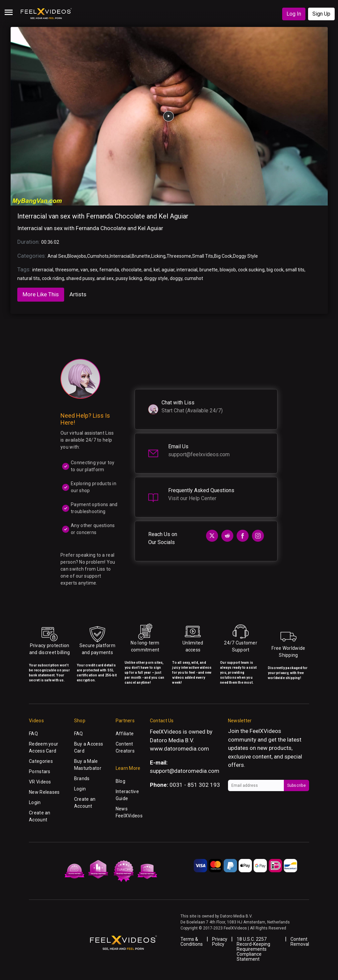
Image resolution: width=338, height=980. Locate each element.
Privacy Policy (220, 942)
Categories (41, 761)
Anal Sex (57, 256)
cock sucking (251, 270)
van (84, 270)
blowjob (228, 270)
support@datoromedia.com (185, 771)
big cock (275, 270)
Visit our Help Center (192, 498)
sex (94, 270)
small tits (295, 270)
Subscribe (296, 785)
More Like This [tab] (41, 294)
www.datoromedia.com (179, 749)
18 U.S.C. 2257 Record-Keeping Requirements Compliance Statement (253, 949)
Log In (294, 14)
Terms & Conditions (192, 942)
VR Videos (40, 782)
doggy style (156, 278)
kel (157, 270)
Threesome (179, 256)
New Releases (44, 792)
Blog (120, 781)
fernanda (109, 270)
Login (35, 802)
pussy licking (129, 278)
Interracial (120, 256)
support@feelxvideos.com (199, 454)
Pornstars (40, 771)
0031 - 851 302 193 (195, 785)
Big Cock (223, 256)
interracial (43, 270)
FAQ (33, 734)
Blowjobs (77, 256)
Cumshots (98, 256)
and (148, 270)
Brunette (141, 256)
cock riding (53, 278)
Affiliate (125, 734)
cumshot (194, 278)
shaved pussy (80, 278)
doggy (176, 278)
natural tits (29, 278)
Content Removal (300, 942)
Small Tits (203, 256)
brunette (209, 270)
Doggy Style (245, 256)
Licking (158, 256)
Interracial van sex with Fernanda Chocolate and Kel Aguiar (103, 216)
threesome (67, 270)
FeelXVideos (265, 731)
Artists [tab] (78, 294)
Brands (82, 778)
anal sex (105, 278)
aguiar (168, 270)
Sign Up (321, 14)
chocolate (131, 270)
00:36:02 (50, 242)
